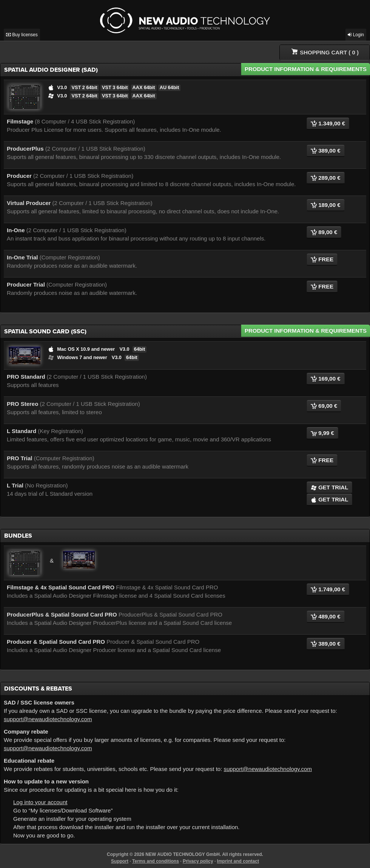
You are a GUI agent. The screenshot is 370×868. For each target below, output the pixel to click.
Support (120, 861)
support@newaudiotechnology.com (48, 719)
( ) (325, 52)
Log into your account (40, 802)
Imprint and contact (238, 861)
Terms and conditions (156, 861)
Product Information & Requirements (306, 69)
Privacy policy (198, 861)
